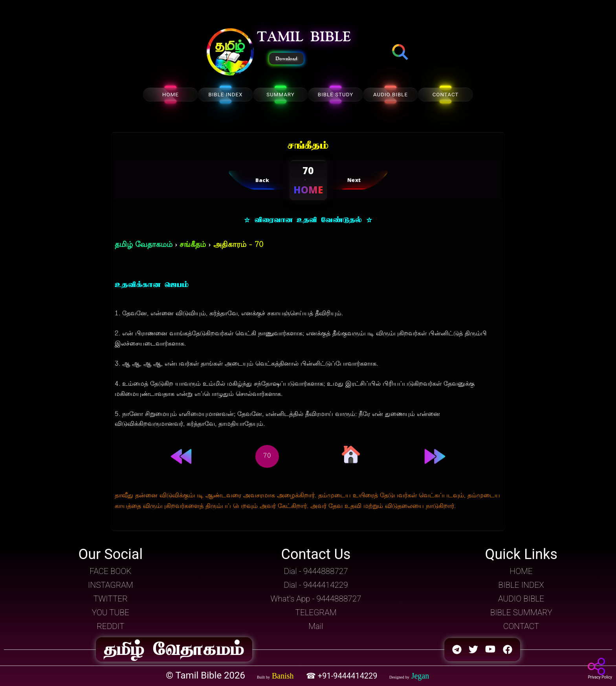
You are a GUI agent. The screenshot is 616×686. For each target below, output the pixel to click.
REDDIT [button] (110, 626)
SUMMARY (280, 95)
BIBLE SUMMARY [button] (521, 612)
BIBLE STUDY (335, 95)
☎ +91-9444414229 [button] (343, 676)
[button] (230, 53)
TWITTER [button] (111, 599)
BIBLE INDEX (225, 95)
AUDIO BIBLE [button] (521, 599)
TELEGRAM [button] (316, 612)
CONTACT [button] (521, 626)
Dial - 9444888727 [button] (316, 571)
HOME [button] (521, 571)
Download (286, 59)
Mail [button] (316, 626)
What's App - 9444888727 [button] (316, 599)
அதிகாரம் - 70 (238, 245)
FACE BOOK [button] (110, 571)
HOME (170, 95)
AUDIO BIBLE (390, 95)
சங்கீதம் (193, 245)
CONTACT (446, 95)
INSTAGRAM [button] (111, 585)
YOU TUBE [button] (111, 612)
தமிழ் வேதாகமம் (144, 245)
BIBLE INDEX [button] (521, 585)
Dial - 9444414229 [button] (316, 585)
